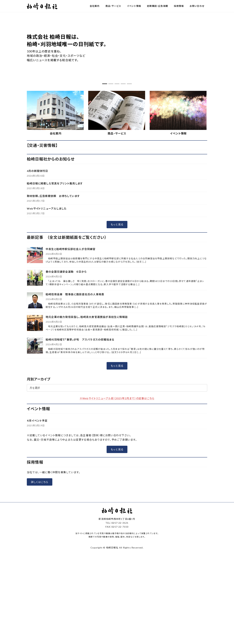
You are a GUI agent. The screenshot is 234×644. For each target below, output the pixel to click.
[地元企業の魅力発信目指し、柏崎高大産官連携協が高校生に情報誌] (35, 323)
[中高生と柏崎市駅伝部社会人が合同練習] (35, 256)
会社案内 (56, 133)
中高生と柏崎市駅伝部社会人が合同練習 (71, 249)
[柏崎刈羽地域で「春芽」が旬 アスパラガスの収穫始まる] (35, 346)
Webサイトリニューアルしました (47, 208)
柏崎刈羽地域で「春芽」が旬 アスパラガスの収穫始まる (80, 340)
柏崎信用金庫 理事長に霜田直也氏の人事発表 (75, 294)
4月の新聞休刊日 (37, 171)
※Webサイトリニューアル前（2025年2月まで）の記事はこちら (117, 398)
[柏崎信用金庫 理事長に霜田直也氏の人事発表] (35, 301)
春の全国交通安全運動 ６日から (66, 272)
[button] (105, 84)
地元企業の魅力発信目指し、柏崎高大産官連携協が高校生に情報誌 (87, 317)
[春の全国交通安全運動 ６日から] (35, 278)
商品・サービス (117, 133)
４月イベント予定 (37, 421)
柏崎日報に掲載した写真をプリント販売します (55, 183)
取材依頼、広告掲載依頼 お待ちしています (53, 196)
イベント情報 (178, 133)
